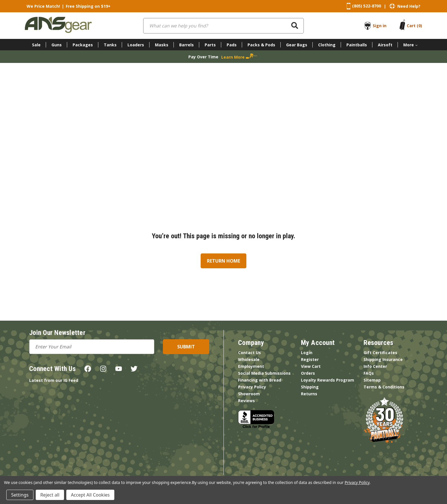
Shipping (310, 387)
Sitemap (372, 380)
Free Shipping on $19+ (88, 6)
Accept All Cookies (90, 495)
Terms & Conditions (384, 387)
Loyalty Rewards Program (328, 380)
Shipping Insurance (383, 359)
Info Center (375, 366)
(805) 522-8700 (367, 6)
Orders (308, 373)
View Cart (311, 366)
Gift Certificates (380, 353)
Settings (20, 495)
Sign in (380, 26)
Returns (309, 394)
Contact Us (250, 353)
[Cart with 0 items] (414, 26)
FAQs (369, 373)
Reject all (50, 495)
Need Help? (409, 6)
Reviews (247, 401)
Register (310, 359)
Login (307, 353)
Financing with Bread (260, 380)
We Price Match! (43, 6)
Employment (251, 366)
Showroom (249, 394)
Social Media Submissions (264, 373)
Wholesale (249, 359)
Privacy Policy (252, 387)
